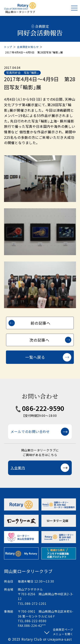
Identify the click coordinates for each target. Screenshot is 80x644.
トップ (8, 47)
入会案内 (18, 468)
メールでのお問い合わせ (30, 431)
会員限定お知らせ (28, 47)
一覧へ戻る (35, 357)
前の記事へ (41, 323)
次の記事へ (39, 340)
